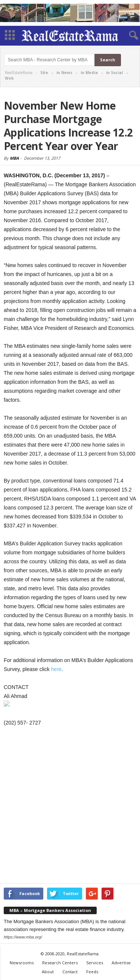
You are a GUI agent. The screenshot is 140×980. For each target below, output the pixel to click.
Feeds (92, 972)
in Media (89, 73)
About (48, 972)
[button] (128, 36)
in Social (114, 73)
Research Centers (60, 963)
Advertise (121, 963)
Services (95, 963)
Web (9, 78)
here (56, 669)
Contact (70, 972)
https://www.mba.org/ (23, 937)
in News (64, 73)
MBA (14, 158)
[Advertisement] (70, 806)
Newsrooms (22, 963)
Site (44, 73)
